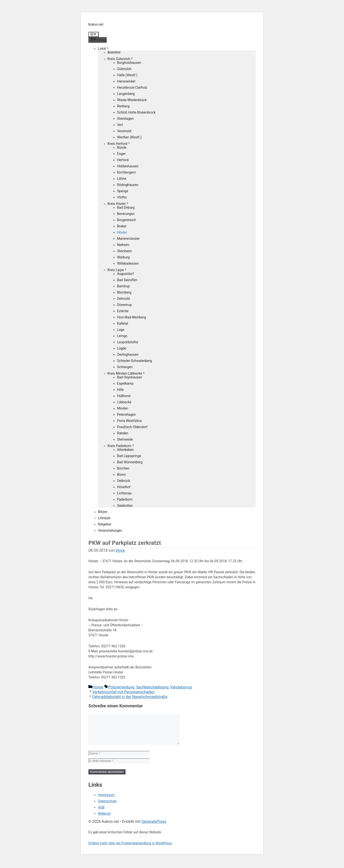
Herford (123, 160)
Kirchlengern (126, 172)
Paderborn (125, 499)
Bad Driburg (126, 207)
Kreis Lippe (117, 270)
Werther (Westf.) (129, 137)
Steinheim (124, 251)
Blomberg (124, 292)
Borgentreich (126, 220)
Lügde (122, 348)
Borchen (123, 468)
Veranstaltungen (110, 530)
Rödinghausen (128, 185)
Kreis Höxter (118, 204)
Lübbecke (124, 402)
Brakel (122, 226)
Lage (121, 330)
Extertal (123, 311)
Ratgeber (105, 524)
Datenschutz (107, 807)
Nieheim (123, 245)
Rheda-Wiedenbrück (132, 100)
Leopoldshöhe (128, 342)
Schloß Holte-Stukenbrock (136, 112)
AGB (101, 813)
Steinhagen (125, 119)
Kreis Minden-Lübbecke (126, 373)
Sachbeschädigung (152, 687)
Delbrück (124, 481)
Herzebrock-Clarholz (132, 87)
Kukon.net (96, 24)
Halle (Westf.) (127, 75)
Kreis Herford (119, 144)
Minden (123, 408)
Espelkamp (125, 383)
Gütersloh (124, 69)
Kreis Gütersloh (121, 59)
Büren (121, 475)
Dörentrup (124, 305)
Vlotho (122, 197)
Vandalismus (181, 687)
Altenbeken (125, 450)
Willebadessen (128, 263)
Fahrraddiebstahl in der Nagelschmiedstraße (130, 697)
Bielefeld (114, 52)
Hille (120, 390)
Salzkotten (125, 506)
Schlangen (125, 367)
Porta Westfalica (129, 421)
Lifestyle (104, 518)
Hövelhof (124, 487)
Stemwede (125, 439)
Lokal (104, 49)
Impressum (106, 801)
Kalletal (123, 323)
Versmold (124, 131)
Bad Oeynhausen (129, 377)
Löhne (122, 179)
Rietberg (123, 106)
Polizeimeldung (121, 687)
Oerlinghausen (128, 355)
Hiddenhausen (128, 166)
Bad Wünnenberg (130, 462)
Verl (120, 125)
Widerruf (104, 819)
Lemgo (122, 336)
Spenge (123, 191)
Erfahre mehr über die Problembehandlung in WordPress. (131, 849)
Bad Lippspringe (129, 456)
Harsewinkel (126, 81)
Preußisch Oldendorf (132, 427)
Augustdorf (125, 274)
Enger (121, 154)
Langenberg (126, 94)
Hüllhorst (124, 396)
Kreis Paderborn (121, 446)
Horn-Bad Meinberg (132, 317)
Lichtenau (124, 493)
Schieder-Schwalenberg (134, 361)
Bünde (122, 147)
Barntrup (124, 286)
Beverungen (126, 214)
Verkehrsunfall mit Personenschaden (123, 692)
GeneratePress (154, 827)
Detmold (123, 299)
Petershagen (126, 415)
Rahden (123, 433)
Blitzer (103, 512)
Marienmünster (128, 239)
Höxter (122, 232)
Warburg (123, 257)
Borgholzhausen (129, 63)
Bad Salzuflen (127, 280)
